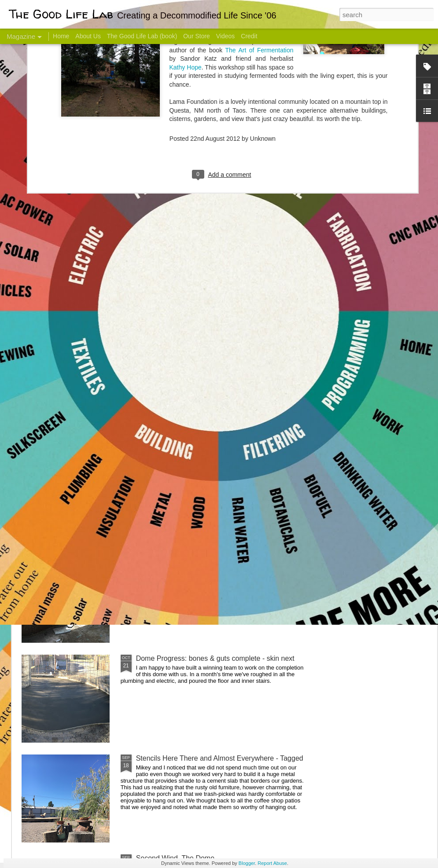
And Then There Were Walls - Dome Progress (208, 559)
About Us (88, 36)
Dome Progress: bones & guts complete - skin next (215, 658)
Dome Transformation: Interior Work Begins (204, 420)
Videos (226, 36)
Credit (249, 36)
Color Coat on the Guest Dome (85, 520)
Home (61, 36)
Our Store (197, 36)
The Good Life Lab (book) (142, 36)
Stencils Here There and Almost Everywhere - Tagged (220, 758)
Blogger (247, 863)
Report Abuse (272, 863)
